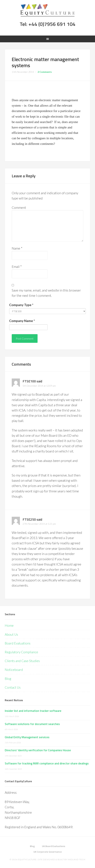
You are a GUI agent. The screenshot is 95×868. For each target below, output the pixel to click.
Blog (8, 679)
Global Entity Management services (27, 737)
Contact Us (13, 687)
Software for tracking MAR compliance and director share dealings (47, 763)
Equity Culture (47, 10)
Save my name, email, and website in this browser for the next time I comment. (46, 293)
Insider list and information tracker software (33, 711)
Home (9, 625)
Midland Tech (77, 859)
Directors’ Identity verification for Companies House (38, 750)
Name (17, 248)
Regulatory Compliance (21, 652)
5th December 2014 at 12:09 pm (39, 386)
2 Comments (45, 72)
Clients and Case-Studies (22, 661)
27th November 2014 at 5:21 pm (39, 524)
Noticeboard (14, 670)
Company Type (21, 305)
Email (17, 267)
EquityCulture (27, 859)
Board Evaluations (18, 643)
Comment (19, 208)
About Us (11, 634)
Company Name (22, 321)
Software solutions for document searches (32, 724)
